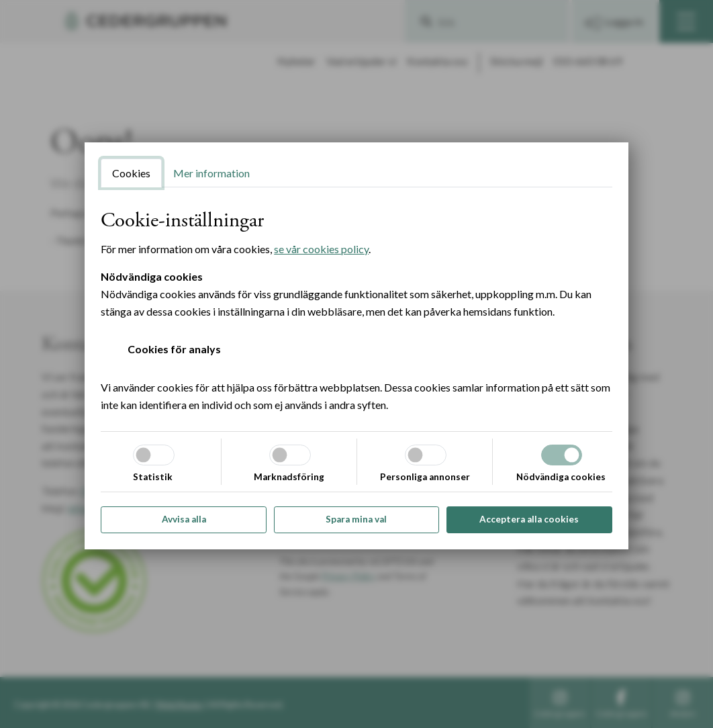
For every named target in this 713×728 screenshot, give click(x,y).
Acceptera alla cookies (529, 519)
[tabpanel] (356, 311)
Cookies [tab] (131, 173)
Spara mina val (356, 519)
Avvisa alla (184, 519)
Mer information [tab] (211, 173)
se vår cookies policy (321, 249)
